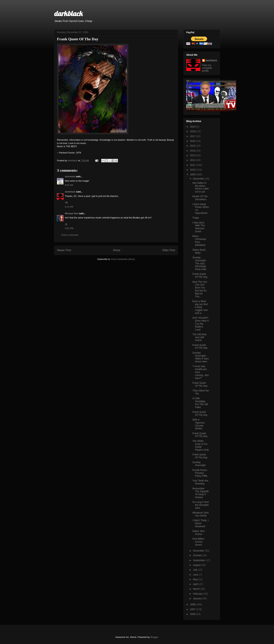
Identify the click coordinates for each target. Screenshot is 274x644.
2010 (193, 170)
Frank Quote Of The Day (200, 275)
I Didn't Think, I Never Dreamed (201, 523)
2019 (193, 127)
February (198, 594)
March (197, 589)
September (199, 560)
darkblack (68, 13)
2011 (193, 165)
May (196, 579)
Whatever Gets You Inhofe (201, 514)
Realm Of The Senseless (200, 198)
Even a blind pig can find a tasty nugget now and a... (200, 307)
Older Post (169, 250)
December (199, 179)
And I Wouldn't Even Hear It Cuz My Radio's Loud (201, 324)
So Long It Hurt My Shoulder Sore (201, 505)
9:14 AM (69, 207)
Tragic (196, 218)
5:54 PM (69, 228)
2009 (193, 174)
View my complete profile (207, 68)
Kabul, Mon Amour (199, 533)
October (198, 555)
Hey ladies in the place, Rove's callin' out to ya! (201, 187)
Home (117, 250)
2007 (193, 609)
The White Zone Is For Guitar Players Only (201, 445)
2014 (193, 151)
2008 (193, 604)
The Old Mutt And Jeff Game (199, 337)
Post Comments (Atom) (123, 259)
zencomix (70, 176)
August (197, 565)
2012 (193, 160)
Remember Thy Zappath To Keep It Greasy (201, 493)
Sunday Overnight (199, 464)
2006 (193, 614)
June (196, 575)
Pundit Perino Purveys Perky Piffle (200, 473)
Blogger (154, 637)
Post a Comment (70, 235)
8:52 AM (69, 185)
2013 (193, 155)
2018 (193, 131)
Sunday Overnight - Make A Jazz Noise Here (201, 357)
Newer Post (64, 250)
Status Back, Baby (199, 251)
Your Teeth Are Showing (200, 482)
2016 (193, 141)
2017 (193, 136)
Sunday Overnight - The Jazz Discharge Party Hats (200, 263)
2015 (193, 146)
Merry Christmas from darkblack (199, 240)
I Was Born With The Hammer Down (199, 227)
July (195, 570)
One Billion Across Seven (198, 542)
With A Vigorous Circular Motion (199, 424)
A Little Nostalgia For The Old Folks (200, 403)
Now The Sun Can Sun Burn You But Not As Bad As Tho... (200, 289)
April (196, 584)
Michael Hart (72, 213)
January (198, 598)
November (199, 551)
